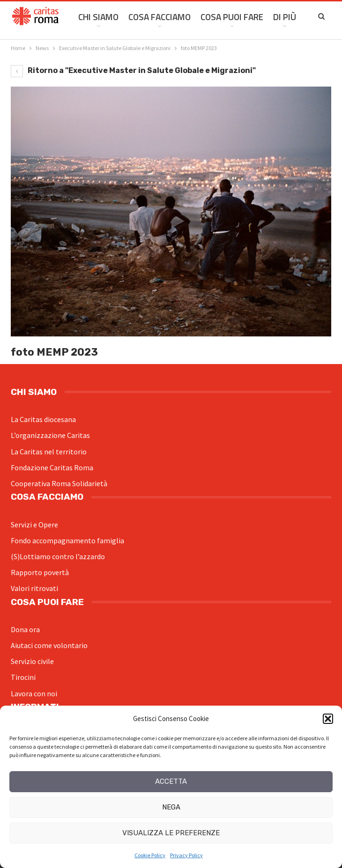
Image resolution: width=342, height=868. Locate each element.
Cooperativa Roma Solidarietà (59, 483)
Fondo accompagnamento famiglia (67, 540)
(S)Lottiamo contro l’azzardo (58, 556)
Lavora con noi (34, 693)
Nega (171, 807)
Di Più (285, 17)
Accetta (171, 781)
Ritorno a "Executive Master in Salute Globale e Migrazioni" (133, 70)
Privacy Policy (186, 855)
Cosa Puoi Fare (232, 17)
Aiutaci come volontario (49, 645)
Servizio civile (32, 661)
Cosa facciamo (160, 17)
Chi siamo (98, 17)
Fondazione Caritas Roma (52, 467)
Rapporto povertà (40, 572)
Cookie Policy (150, 855)
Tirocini (23, 677)
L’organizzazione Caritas (50, 435)
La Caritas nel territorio (49, 452)
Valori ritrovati (34, 588)
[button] (328, 719)
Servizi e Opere (34, 525)
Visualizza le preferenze (171, 833)
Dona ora (25, 629)
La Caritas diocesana (43, 419)
